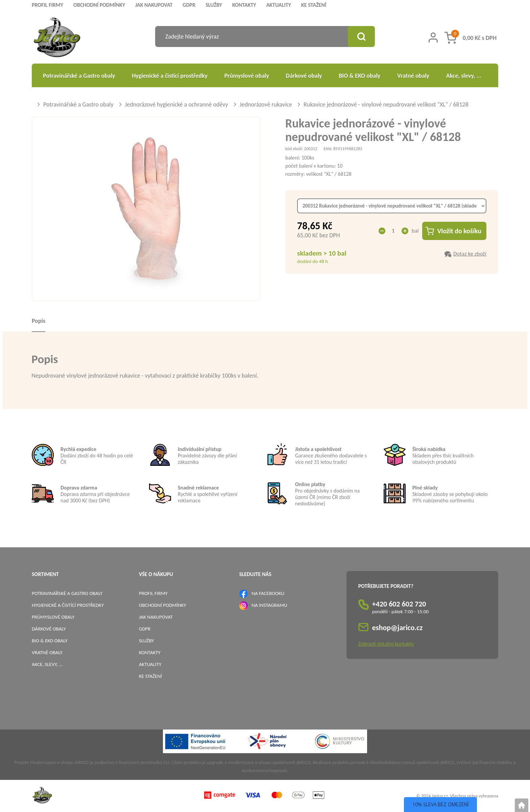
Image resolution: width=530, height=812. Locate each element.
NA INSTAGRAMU (269, 605)
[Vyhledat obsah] (361, 37)
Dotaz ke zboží (470, 254)
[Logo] (57, 38)
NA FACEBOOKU (268, 593)
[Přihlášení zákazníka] (433, 38)
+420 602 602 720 (399, 604)
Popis (39, 321)
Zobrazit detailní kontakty (386, 644)
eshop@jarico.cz (397, 628)
